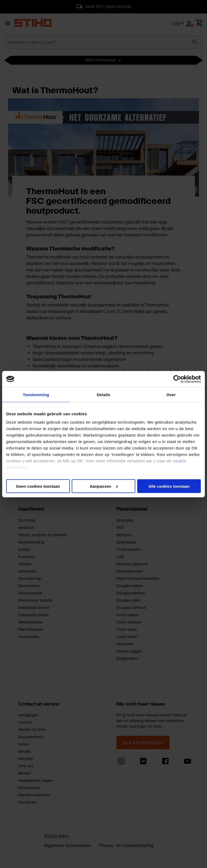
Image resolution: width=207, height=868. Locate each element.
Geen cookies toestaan (38, 486)
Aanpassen (104, 486)
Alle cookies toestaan (169, 486)
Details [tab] (103, 394)
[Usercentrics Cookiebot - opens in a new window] (177, 379)
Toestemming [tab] (36, 394)
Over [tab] (171, 394)
